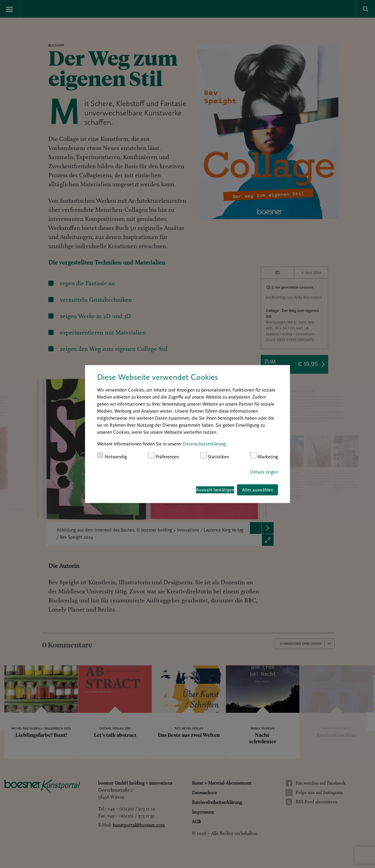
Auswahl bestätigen (215, 490)
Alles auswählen (258, 490)
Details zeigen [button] (264, 472)
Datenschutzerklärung (204, 444)
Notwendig (112, 456)
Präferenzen (164, 456)
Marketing (264, 456)
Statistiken (215, 456)
